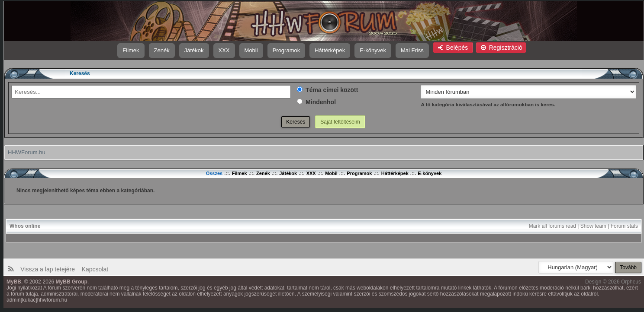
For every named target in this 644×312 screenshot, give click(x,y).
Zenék (162, 50)
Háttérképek (330, 50)
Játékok (194, 50)
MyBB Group (72, 282)
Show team (593, 226)
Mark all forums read (552, 226)
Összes (214, 173)
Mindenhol (316, 102)
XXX (224, 50)
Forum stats (624, 226)
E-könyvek (373, 50)
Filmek (131, 50)
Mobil (251, 50)
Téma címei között (327, 90)
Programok (287, 50)
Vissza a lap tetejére (49, 269)
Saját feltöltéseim (340, 122)
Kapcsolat (94, 269)
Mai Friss (412, 50)
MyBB (14, 282)
